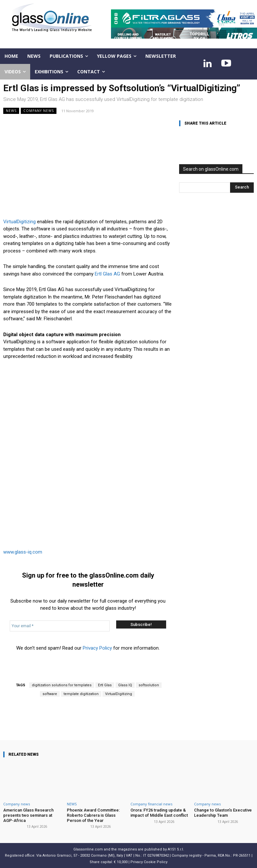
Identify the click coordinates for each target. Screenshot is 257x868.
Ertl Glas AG (107, 274)
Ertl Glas (105, 685)
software (50, 694)
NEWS (11, 111)
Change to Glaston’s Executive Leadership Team (223, 813)
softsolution (149, 685)
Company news (39, 111)
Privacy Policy (97, 648)
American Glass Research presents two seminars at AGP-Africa (28, 815)
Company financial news (151, 804)
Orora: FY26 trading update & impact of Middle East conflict (159, 813)
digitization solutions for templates (62, 685)
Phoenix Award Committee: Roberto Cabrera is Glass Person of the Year (93, 815)
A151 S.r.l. (176, 849)
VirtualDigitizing (19, 222)
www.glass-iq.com (23, 552)
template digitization (81, 694)
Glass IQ (125, 685)
